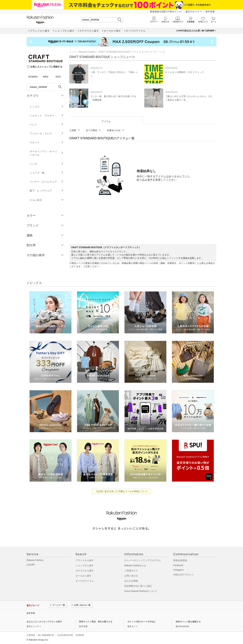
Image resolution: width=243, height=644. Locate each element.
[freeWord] (46, 87)
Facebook (178, 565)
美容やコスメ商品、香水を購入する (96, 622)
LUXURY (31, 565)
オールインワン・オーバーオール (47, 153)
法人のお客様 (131, 581)
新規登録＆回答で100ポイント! (166, 12)
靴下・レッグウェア (47, 191)
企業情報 (31, 635)
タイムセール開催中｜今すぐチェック (185, 72)
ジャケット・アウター (47, 116)
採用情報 (80, 635)
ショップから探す (85, 566)
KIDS (58, 77)
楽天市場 (210, 12)
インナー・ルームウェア (47, 182)
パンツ (47, 125)
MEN (46, 77)
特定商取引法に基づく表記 (138, 586)
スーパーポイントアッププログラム (143, 560)
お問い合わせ (131, 576)
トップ (73, 52)
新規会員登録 (180, 560)
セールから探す (84, 576)
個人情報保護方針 (46, 635)
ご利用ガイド (131, 571)
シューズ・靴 (47, 173)
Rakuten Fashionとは (135, 566)
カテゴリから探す (85, 571)
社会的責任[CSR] (65, 635)
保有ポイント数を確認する (188, 622)
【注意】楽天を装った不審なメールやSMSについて (122, 491)
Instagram (178, 570)
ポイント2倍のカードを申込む (142, 622)
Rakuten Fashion (87, 52)
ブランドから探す (85, 560)
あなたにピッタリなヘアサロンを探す (44, 622)
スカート (47, 142)
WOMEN (33, 77)
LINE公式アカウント (184, 575)
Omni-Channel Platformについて (141, 591)
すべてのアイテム (85, 581)
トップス (47, 107)
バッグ (47, 164)
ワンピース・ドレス (47, 133)
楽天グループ (192, 12)
